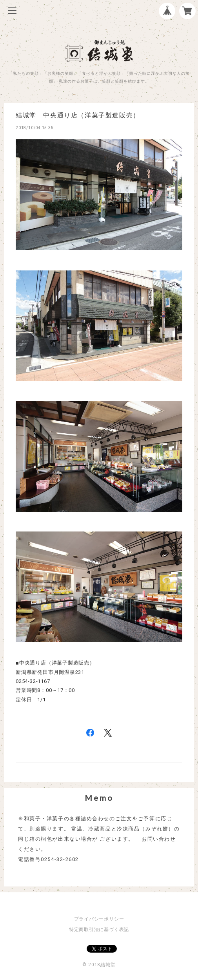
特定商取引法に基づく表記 (99, 930)
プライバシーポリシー (99, 919)
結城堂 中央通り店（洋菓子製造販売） (78, 115)
